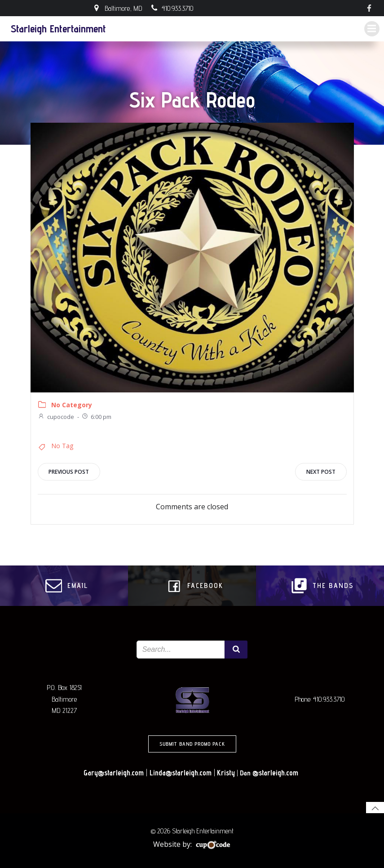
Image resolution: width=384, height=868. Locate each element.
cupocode (56, 416)
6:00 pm (96, 416)
